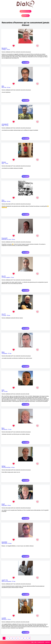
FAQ (32, 642)
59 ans (8, 49)
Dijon (3, 163)
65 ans (9, 87)
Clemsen (4, 162)
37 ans (14, 581)
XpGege (4, 466)
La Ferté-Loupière (6, 277)
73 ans (7, 163)
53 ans (13, 239)
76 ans (10, 429)
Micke (3, 352)
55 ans (9, 315)
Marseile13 (4, 48)
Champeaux (4, 353)
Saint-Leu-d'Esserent (6, 581)
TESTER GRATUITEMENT (26, 11)
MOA (3, 86)
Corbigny (4, 49)
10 (29, 638)
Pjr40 (3, 390)
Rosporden (4, 505)
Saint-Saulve (5, 543)
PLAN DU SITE (41, 642)
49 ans (9, 201)
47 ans (12, 277)
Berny (3, 428)
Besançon (4, 201)
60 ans (9, 505)
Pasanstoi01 (5, 238)
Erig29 (3, 504)
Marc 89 (4, 276)
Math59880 (4, 542)
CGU (35, 642)
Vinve (3, 200)
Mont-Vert (4, 87)
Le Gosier (4, 315)
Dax (3, 391)
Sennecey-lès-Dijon (6, 467)
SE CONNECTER (25, 16)
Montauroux (5, 429)
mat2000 (4, 618)
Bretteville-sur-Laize (6, 239)
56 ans (6, 391)
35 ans (7, 125)
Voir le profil (25, 62)
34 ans (10, 543)
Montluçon (4, 619)
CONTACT (48, 642)
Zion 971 (4, 314)
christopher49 (5, 124)
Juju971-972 (5, 580)
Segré (3, 125)
